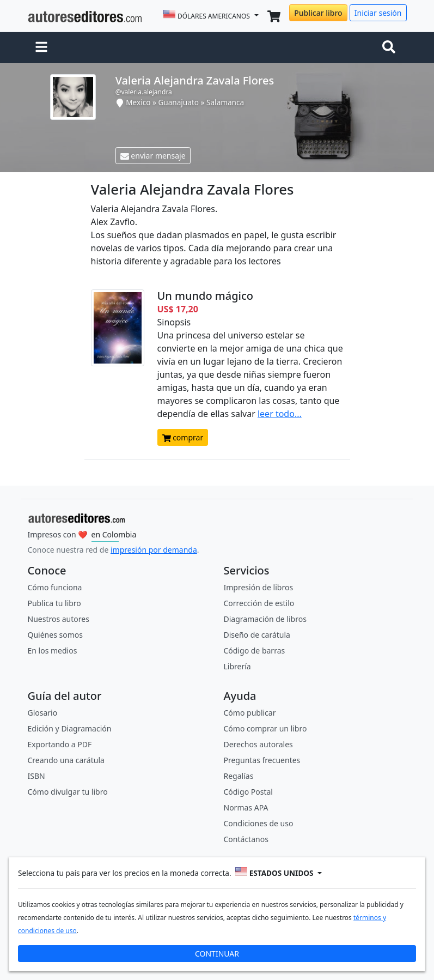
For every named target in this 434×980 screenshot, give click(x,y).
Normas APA (246, 807)
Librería (237, 666)
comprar (183, 437)
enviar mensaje (153, 156)
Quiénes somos (55, 635)
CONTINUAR (217, 954)
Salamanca (225, 102)
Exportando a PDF (60, 744)
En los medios (53, 651)
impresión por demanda (154, 550)
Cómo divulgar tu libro (68, 792)
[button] (41, 48)
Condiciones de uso (259, 823)
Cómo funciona (55, 587)
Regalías (239, 776)
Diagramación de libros (265, 619)
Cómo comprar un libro (265, 728)
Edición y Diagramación (70, 728)
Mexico (138, 102)
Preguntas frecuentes (262, 760)
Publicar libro (318, 13)
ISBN (36, 776)
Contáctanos (246, 839)
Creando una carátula (66, 760)
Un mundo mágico (206, 296)
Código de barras (255, 651)
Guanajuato (178, 102)
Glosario (43, 713)
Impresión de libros (259, 587)
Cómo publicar (250, 713)
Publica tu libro (54, 603)
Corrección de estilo (259, 603)
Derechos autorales (258, 744)
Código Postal (248, 792)
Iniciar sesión (378, 13)
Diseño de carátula (257, 635)
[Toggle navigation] (391, 48)
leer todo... (280, 414)
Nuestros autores (59, 619)
